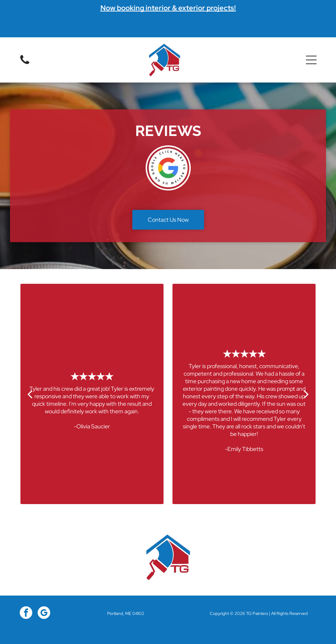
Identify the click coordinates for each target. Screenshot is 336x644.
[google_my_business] (44, 614)
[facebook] (26, 614)
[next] (306, 394)
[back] (30, 394)
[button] (311, 60)
